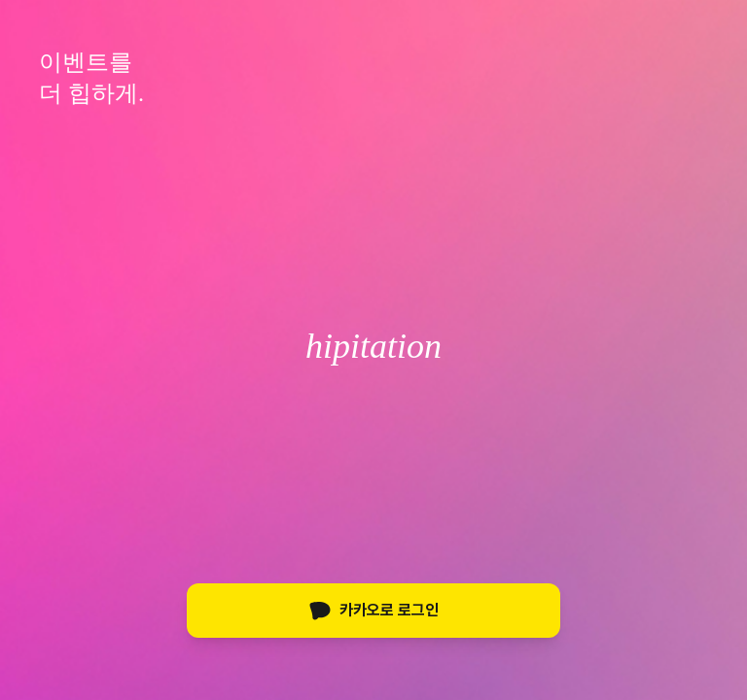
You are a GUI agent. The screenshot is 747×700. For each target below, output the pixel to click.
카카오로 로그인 (373, 611)
